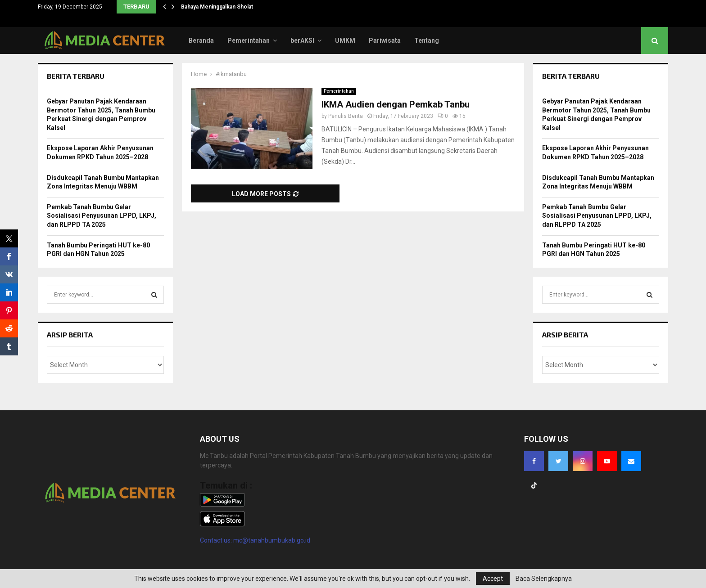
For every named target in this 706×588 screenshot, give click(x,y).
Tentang (427, 40)
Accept (493, 579)
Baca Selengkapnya (544, 579)
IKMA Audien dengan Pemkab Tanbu (396, 104)
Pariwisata (385, 40)
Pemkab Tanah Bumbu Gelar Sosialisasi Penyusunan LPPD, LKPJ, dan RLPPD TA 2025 (102, 216)
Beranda (201, 40)
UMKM (345, 40)
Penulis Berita (346, 116)
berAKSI (302, 40)
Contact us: (217, 540)
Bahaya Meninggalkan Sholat (217, 7)
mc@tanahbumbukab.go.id (272, 540)
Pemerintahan (249, 40)
